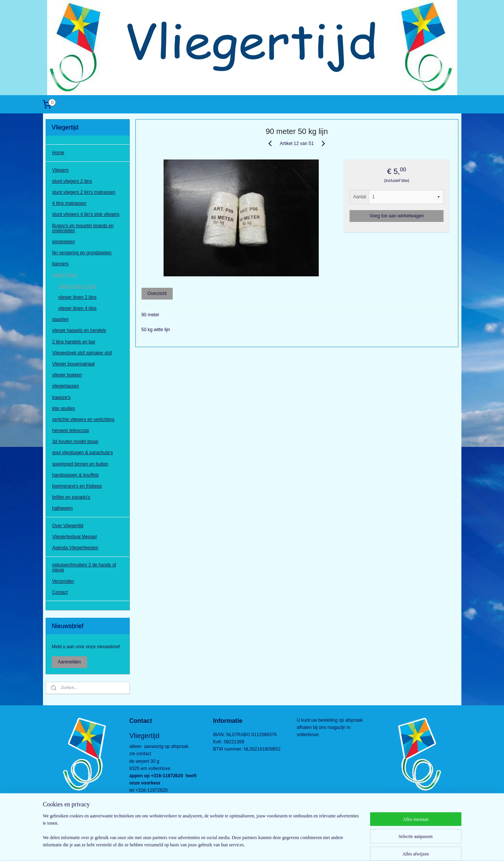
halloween (62, 508)
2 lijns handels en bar (74, 342)
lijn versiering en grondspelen (82, 253)
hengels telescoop (71, 430)
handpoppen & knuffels (76, 475)
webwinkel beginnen (263, 847)
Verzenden (63, 581)
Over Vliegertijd (68, 526)
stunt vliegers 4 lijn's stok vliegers (86, 214)
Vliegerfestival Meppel (74, 537)
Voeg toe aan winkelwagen (397, 216)
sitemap (225, 847)
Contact (60, 592)
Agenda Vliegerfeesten (75, 548)
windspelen (64, 242)
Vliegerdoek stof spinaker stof (82, 353)
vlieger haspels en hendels (79, 330)
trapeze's (61, 397)
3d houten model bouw (75, 442)
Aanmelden (69, 662)
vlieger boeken (67, 375)
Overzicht (157, 293)
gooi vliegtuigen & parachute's (83, 453)
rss (239, 847)
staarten (60, 319)
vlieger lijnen (65, 275)
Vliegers (60, 170)
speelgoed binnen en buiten (80, 464)
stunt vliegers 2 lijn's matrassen (84, 192)
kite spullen (64, 408)
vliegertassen (66, 386)
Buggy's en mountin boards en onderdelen (83, 228)
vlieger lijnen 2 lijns (77, 297)
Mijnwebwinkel (322, 847)
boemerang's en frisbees (77, 486)
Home (58, 153)
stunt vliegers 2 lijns (72, 181)
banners (60, 264)
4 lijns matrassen (69, 203)
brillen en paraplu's (71, 497)
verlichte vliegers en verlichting (83, 419)
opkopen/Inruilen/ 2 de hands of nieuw (84, 567)
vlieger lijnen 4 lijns (77, 308)
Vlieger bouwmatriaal (73, 364)
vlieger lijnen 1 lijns (77, 286)
